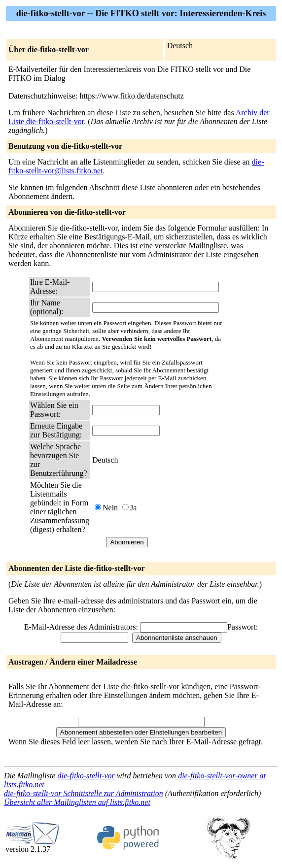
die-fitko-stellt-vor (86, 776)
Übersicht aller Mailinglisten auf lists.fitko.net (77, 802)
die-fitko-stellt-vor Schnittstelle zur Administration (84, 793)
